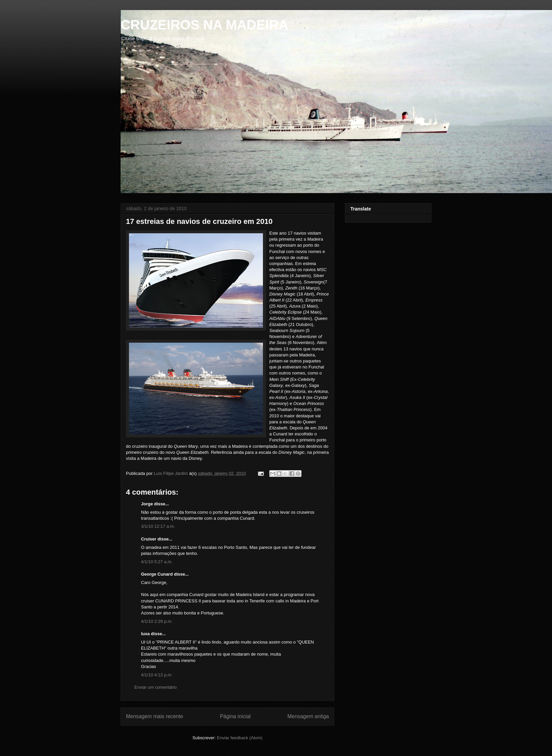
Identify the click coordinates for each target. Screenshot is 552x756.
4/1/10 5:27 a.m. (157, 562)
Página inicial (235, 716)
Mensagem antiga (308, 716)
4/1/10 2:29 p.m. (157, 621)
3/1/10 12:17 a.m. (158, 526)
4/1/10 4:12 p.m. (157, 675)
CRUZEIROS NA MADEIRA (204, 25)
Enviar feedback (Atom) (240, 738)
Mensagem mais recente (155, 716)
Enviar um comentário (155, 687)
